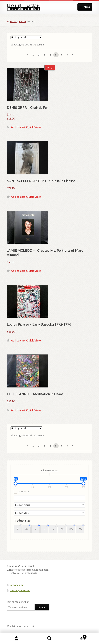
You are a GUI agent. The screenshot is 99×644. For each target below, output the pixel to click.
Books (22, 22)
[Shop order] (26, 37)
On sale (24, 492)
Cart (76, 636)
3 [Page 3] (44, 55)
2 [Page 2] (39, 55)
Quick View (33, 127)
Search (50, 638)
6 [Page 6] (62, 55)
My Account (17, 585)
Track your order (20, 590)
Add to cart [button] (18, 127)
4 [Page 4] (50, 55)
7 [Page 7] (67, 55)
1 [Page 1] (33, 55)
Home (13, 22)
